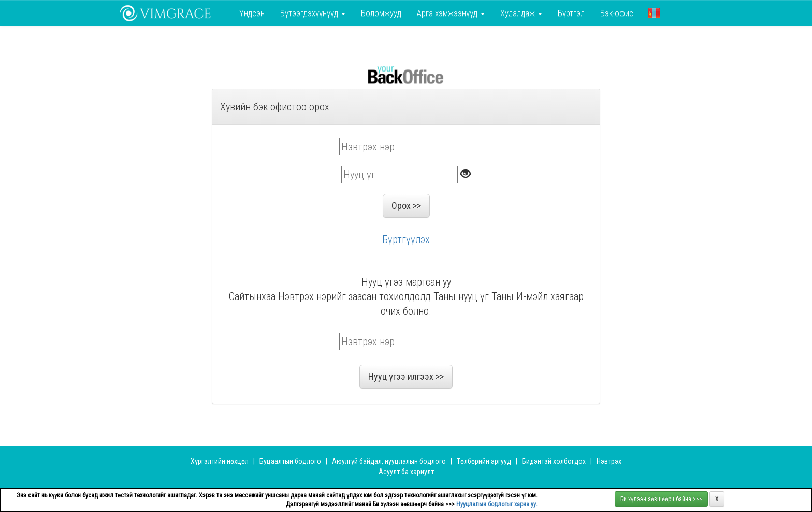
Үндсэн (252, 13)
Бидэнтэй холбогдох (554, 461)
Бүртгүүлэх (406, 239)
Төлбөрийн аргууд (484, 461)
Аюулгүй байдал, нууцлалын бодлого (389, 461)
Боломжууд (381, 13)
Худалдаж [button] (521, 13)
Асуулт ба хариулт (406, 472)
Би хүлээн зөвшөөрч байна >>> (661, 499)
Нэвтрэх (609, 461)
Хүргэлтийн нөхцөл (220, 461)
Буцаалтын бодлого (290, 461)
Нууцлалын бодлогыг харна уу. (497, 504)
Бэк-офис (617, 13)
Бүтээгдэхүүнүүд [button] (313, 13)
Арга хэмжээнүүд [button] (451, 13)
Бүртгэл (571, 13)
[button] (654, 13)
